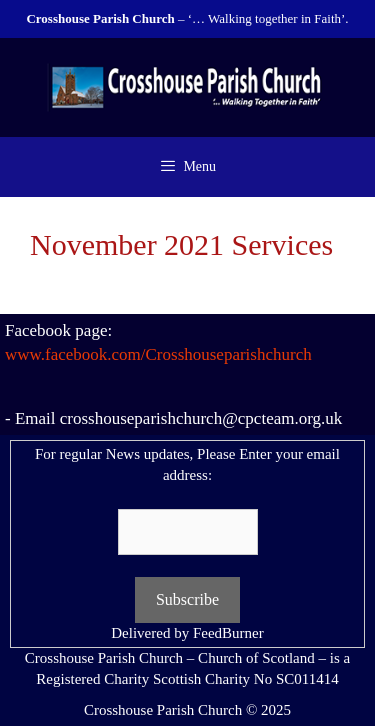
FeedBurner (228, 633)
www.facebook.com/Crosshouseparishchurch (158, 354)
